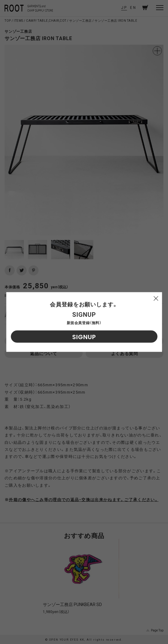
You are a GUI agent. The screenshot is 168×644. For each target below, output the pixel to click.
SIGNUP (84, 337)
